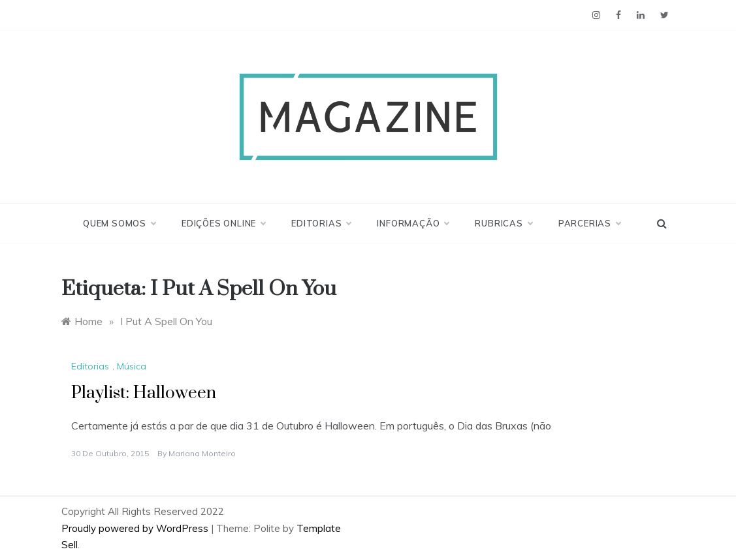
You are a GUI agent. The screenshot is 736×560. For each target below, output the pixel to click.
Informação (413, 223)
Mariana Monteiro (202, 453)
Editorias (321, 223)
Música (132, 366)
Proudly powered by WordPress (136, 528)
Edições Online (223, 223)
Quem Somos (119, 223)
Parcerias (589, 223)
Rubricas (503, 223)
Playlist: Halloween (144, 393)
